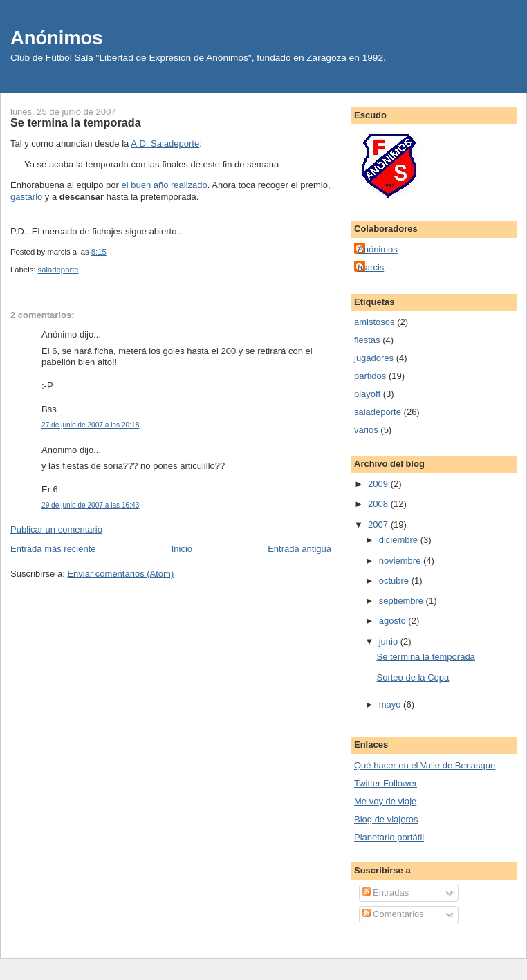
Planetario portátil (389, 837)
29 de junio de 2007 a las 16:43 (90, 505)
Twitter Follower (386, 783)
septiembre (403, 601)
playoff (367, 394)
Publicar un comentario (56, 529)
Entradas (386, 893)
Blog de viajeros (386, 819)
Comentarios (393, 914)
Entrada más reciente (53, 549)
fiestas (367, 340)
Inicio (182, 549)
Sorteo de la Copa (413, 677)
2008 (379, 504)
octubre (395, 581)
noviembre (401, 561)
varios (366, 430)
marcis (371, 267)
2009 (379, 484)
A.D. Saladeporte (165, 144)
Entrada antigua (299, 549)
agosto (394, 621)
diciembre (400, 540)
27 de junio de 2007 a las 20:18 (90, 425)
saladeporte (58, 270)
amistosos (375, 322)
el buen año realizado (164, 185)
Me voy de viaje (385, 801)
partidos (370, 376)
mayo (391, 704)
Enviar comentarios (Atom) (120, 574)
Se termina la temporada (76, 122)
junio (390, 641)
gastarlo (26, 197)
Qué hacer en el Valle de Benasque (425, 765)
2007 (379, 525)
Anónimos (56, 38)
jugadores (374, 358)
